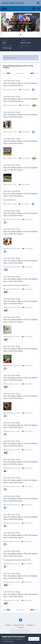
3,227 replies (24, 90)
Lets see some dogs (12, 81)
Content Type (10, 57)
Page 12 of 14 (20, 73)
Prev (8, 73)
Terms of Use (9, 641)
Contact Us (30, 625)
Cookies (20, 627)
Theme (8, 625)
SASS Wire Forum (13, 3)
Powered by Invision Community (21, 632)
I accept (34, 639)
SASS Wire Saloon (16, 86)
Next (32, 73)
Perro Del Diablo (10, 83)
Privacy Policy (19, 625)
